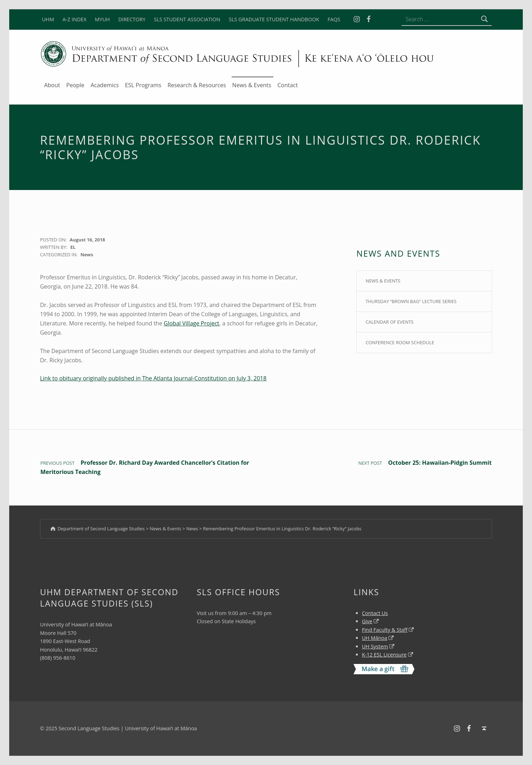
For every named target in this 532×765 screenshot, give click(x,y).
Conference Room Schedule (400, 342)
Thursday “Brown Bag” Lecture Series (411, 301)
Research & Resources (197, 85)
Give (367, 621)
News (87, 255)
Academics (105, 85)
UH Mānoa (375, 638)
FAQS (334, 19)
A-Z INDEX (74, 19)
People (75, 85)
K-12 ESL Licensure (384, 655)
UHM (48, 19)
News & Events (252, 85)
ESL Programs (143, 85)
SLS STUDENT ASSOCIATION (187, 19)
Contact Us (375, 613)
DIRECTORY (132, 19)
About (52, 85)
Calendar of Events (389, 322)
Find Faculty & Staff (385, 630)
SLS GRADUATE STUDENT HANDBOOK (274, 19)
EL (73, 247)
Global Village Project (191, 323)
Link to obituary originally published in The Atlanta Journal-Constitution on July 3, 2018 (153, 378)
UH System (375, 646)
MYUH (102, 19)
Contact (287, 85)
